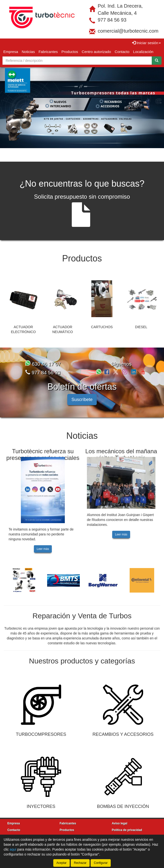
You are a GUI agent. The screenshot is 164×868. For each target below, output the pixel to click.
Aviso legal (119, 819)
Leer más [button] (43, 544)
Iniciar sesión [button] (146, 43)
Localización (143, 52)
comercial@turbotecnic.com (128, 31)
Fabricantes (48, 52)
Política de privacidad (127, 826)
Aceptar (61, 863)
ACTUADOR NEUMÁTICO (63, 325)
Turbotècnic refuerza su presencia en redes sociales (43, 450)
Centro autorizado (96, 52)
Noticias (28, 52)
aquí (13, 849)
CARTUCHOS (102, 323)
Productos (70, 52)
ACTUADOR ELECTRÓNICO (23, 325)
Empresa (11, 52)
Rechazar (80, 863)
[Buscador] (77, 61)
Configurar (101, 863)
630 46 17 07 (43, 360)
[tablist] (82, 105)
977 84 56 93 (112, 20)
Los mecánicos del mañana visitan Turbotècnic (121, 450)
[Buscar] (157, 61)
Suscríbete (82, 395)
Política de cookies (125, 832)
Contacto (122, 52)
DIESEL (141, 323)
